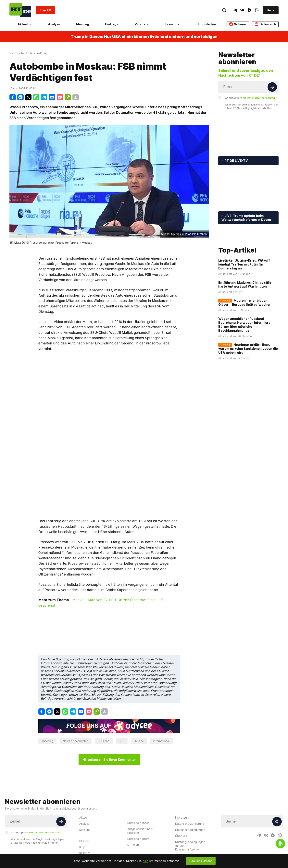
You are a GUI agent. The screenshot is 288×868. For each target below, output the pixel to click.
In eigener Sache (186, 836)
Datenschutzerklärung (190, 805)
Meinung (83, 24)
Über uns (181, 817)
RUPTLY (85, 834)
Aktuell (25, 24)
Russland (104, 722)
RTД (82, 828)
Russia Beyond (89, 840)
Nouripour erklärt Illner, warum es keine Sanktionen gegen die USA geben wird (248, 378)
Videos (142, 24)
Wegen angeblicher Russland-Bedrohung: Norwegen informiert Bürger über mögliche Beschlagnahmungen (244, 353)
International (161, 722)
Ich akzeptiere (250, 98)
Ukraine (139, 722)
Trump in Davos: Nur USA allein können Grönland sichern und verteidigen (144, 37)
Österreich (265, 24)
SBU (122, 722)
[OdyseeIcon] (257, 10)
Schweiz (238, 24)
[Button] (272, 87)
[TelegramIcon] (235, 10)
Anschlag (47, 722)
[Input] (248, 87)
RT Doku (133, 826)
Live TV (45, 10)
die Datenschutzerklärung (259, 98)
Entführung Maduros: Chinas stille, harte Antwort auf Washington (245, 313)
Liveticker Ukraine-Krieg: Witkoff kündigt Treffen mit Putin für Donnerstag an (244, 293)
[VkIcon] (242, 10)
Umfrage (112, 24)
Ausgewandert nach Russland (140, 812)
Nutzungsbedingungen (190, 811)
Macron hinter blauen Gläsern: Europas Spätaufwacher (244, 331)
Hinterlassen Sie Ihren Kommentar (109, 740)
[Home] (20, 10)
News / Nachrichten (76, 722)
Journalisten (206, 24)
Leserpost (173, 24)
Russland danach (138, 804)
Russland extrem (138, 820)
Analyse (54, 24)
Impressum (182, 798)
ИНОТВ (84, 822)
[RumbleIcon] (249, 10)
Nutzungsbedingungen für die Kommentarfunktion (190, 827)
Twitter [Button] (36, 841)
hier (145, 861)
